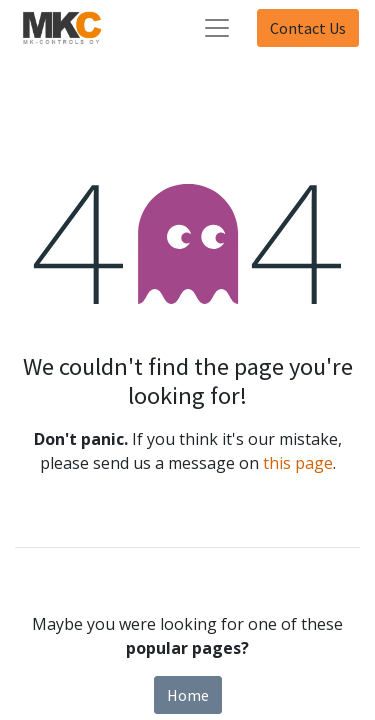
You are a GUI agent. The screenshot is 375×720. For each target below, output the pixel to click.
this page (298, 463)
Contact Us (308, 28)
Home (188, 695)
